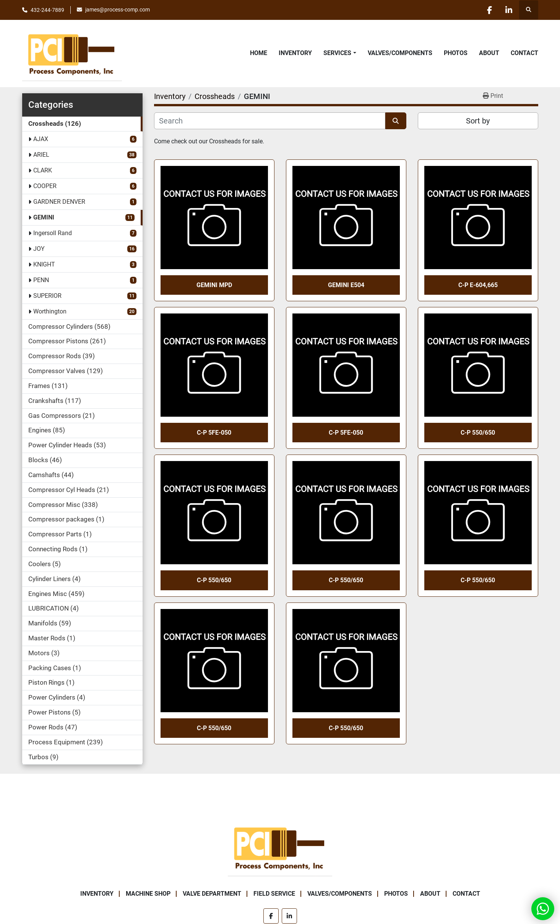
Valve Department (212, 894)
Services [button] (337, 53)
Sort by (478, 121)
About (489, 53)
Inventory (295, 53)
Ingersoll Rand (53, 233)
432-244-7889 (47, 10)
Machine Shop (148, 894)
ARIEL (41, 155)
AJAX (41, 139)
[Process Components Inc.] (280, 847)
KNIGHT (44, 264)
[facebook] (489, 10)
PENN (41, 280)
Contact (524, 53)
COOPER (45, 186)
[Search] (270, 121)
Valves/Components (400, 53)
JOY (39, 249)
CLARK (43, 170)
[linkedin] (509, 10)
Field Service (274, 894)
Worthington (50, 311)
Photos (456, 53)
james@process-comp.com (118, 10)
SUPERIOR (47, 296)
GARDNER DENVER (59, 202)
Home (259, 53)
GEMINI (44, 217)
